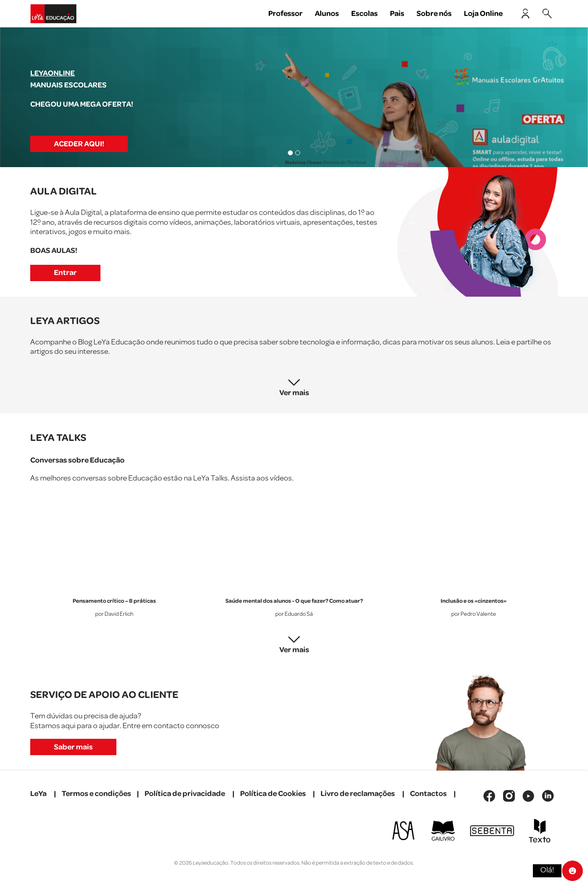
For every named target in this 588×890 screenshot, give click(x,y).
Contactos (428, 794)
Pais (397, 14)
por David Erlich (114, 614)
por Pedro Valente (474, 614)
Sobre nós (434, 14)
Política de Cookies (273, 794)
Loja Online (483, 14)
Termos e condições (96, 794)
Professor (285, 14)
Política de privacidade (185, 794)
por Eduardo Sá (294, 614)
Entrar (65, 273)
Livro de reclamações (358, 794)
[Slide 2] (298, 153)
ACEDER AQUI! (79, 144)
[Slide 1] (290, 153)
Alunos (327, 14)
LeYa (38, 794)
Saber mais (73, 747)
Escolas (364, 14)
